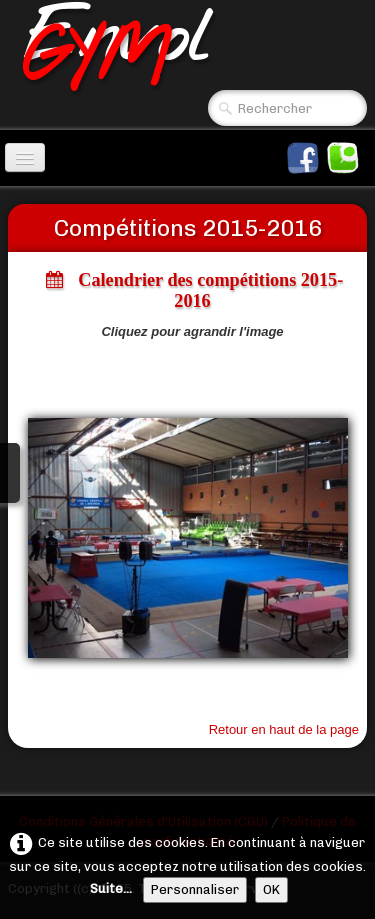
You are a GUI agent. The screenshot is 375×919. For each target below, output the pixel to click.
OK (271, 889)
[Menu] (25, 157)
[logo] (191, 47)
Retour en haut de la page (284, 729)
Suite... (111, 888)
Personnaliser (195, 889)
